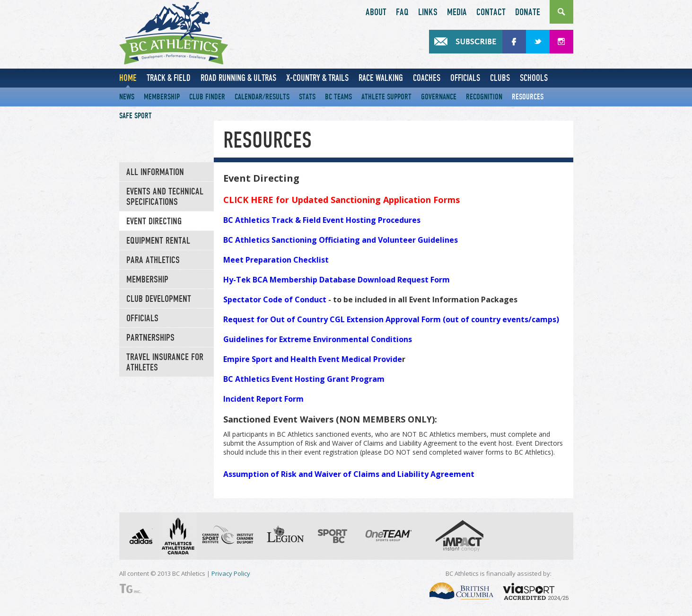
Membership (162, 97)
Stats (307, 97)
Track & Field (169, 78)
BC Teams (338, 97)
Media (457, 12)
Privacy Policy (231, 573)
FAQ (402, 12)
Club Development (159, 299)
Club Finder (207, 97)
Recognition (484, 97)
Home (128, 78)
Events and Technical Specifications (165, 197)
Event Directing (154, 221)
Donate (528, 12)
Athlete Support (386, 97)
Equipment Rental (158, 241)
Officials (465, 78)
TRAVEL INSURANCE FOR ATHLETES (165, 362)
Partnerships (150, 338)
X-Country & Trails (317, 78)
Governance (439, 97)
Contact (491, 12)
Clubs (500, 78)
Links (428, 12)
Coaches (427, 78)
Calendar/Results (262, 97)
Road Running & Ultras (238, 78)
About (376, 12)
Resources (528, 97)
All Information (155, 172)
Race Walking (381, 78)
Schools (534, 78)
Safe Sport (136, 116)
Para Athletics (153, 260)
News (127, 97)
